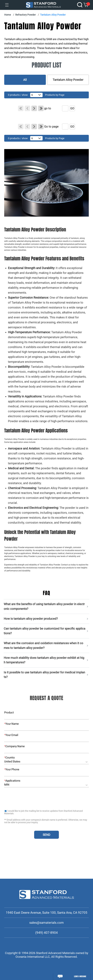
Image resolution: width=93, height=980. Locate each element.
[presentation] (23, 798)
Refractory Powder (26, 15)
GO (72, 108)
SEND (46, 835)
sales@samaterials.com (46, 923)
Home (8, 15)
